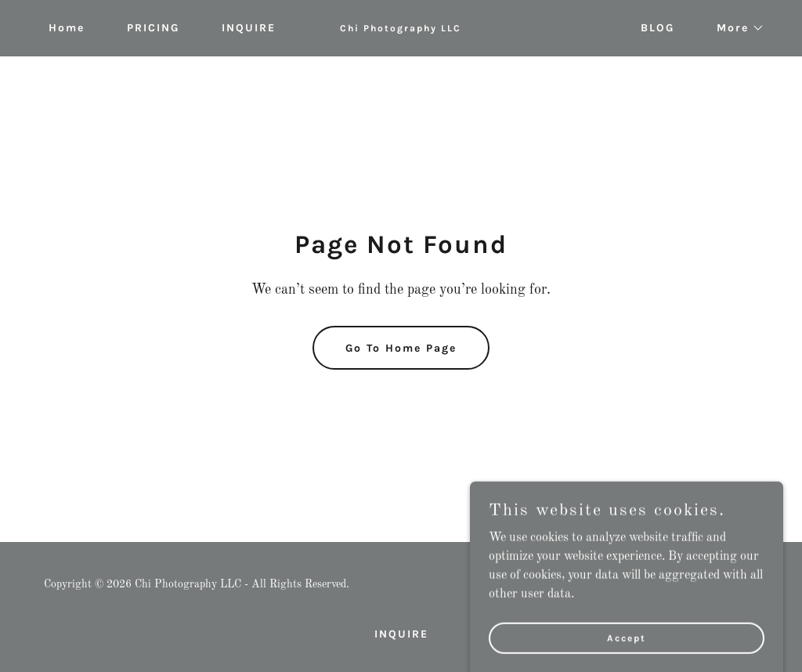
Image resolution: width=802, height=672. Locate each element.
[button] (735, 28)
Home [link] (67, 28)
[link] (401, 28)
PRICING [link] (153, 28)
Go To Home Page (401, 348)
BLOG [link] (657, 28)
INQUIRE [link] (249, 28)
